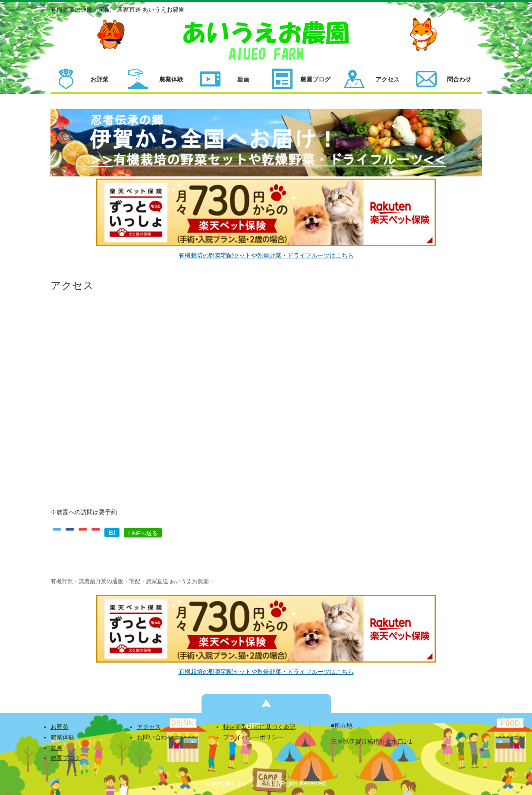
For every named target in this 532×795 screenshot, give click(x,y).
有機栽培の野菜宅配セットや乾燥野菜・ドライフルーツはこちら (266, 255)
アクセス (149, 727)
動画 (57, 748)
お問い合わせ (155, 737)
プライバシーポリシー (253, 737)
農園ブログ (66, 758)
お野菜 (60, 727)
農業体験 (63, 737)
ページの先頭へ (266, 704)
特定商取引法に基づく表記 (259, 727)
